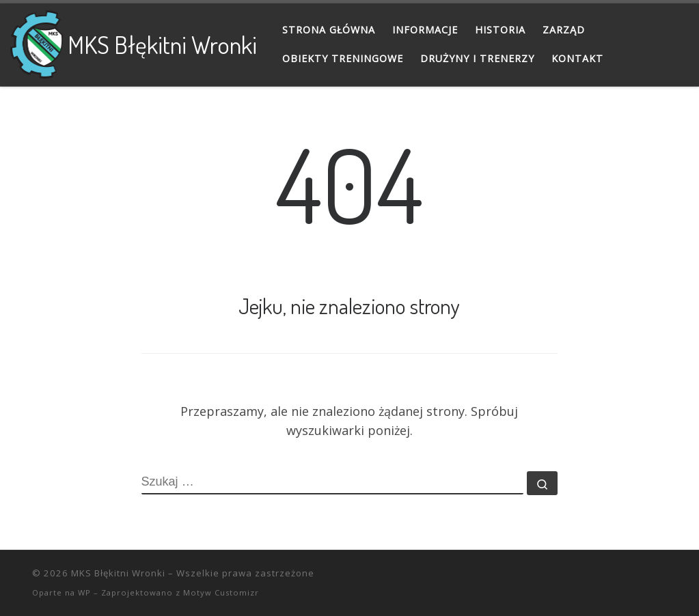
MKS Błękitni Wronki (118, 573)
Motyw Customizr (221, 592)
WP (84, 592)
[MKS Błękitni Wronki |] (37, 41)
